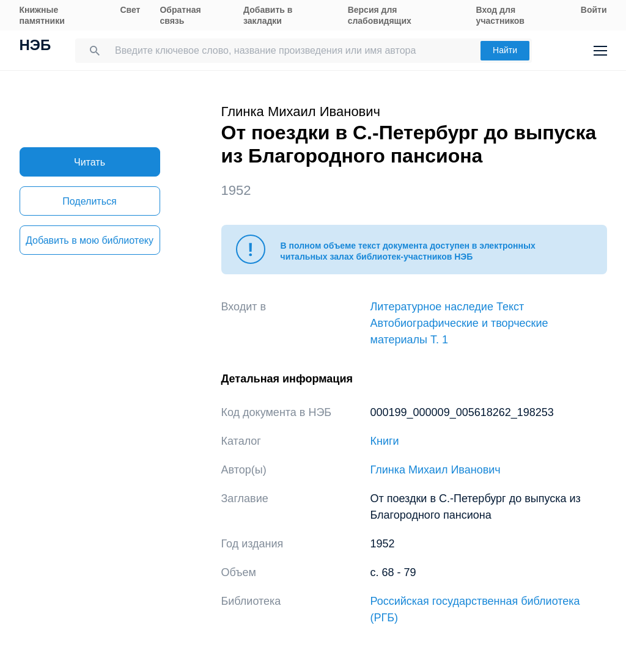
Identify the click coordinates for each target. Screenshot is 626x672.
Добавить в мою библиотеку (90, 240)
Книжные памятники (42, 15)
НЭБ (35, 46)
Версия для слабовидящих (380, 15)
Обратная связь (180, 15)
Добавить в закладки (268, 15)
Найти (505, 50)
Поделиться (89, 201)
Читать (90, 162)
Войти (594, 10)
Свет (130, 10)
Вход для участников (500, 15)
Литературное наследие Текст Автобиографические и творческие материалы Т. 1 (459, 323)
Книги (385, 441)
